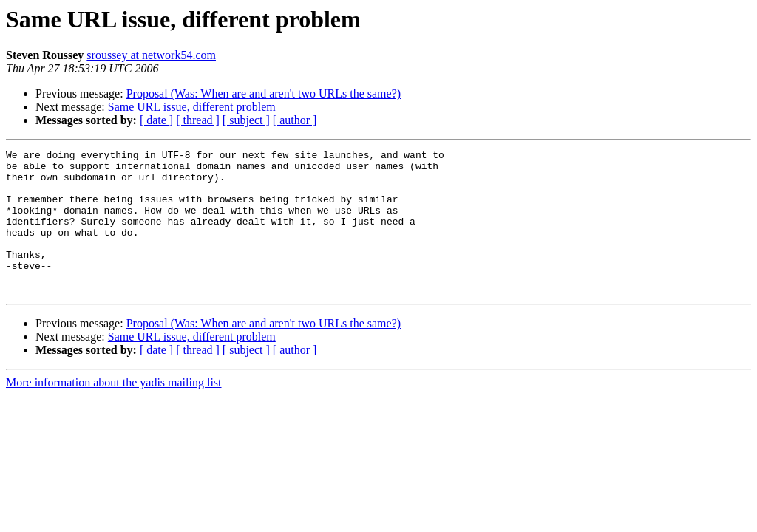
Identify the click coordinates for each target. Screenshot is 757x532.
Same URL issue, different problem (192, 107)
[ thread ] (198, 120)
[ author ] (295, 120)
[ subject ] (246, 120)
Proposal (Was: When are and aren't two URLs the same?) (264, 93)
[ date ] (156, 120)
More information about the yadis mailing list (114, 411)
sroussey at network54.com (151, 55)
